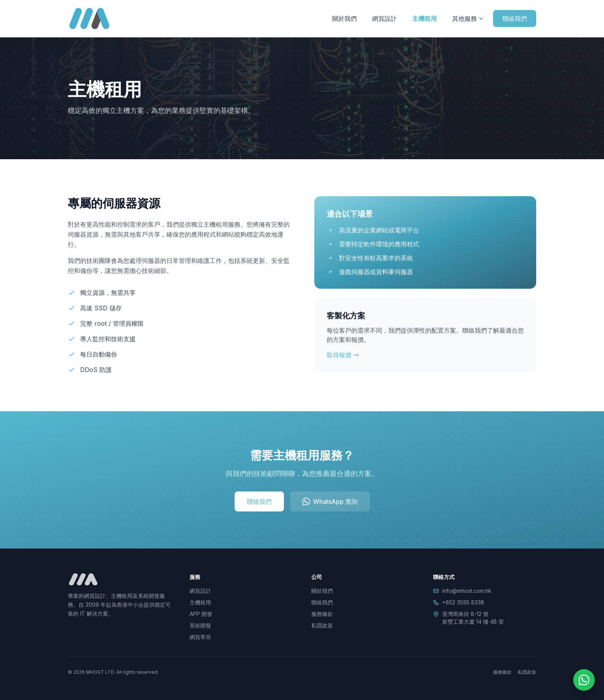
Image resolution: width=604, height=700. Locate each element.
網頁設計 (384, 19)
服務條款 (322, 614)
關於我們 (344, 19)
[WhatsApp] (584, 680)
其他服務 (468, 19)
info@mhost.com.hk (467, 591)
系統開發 (200, 625)
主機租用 (424, 19)
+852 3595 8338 (463, 602)
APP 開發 (201, 614)
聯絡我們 (515, 19)
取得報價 (343, 355)
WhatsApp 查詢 (330, 501)
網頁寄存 (200, 637)
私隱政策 (322, 625)
